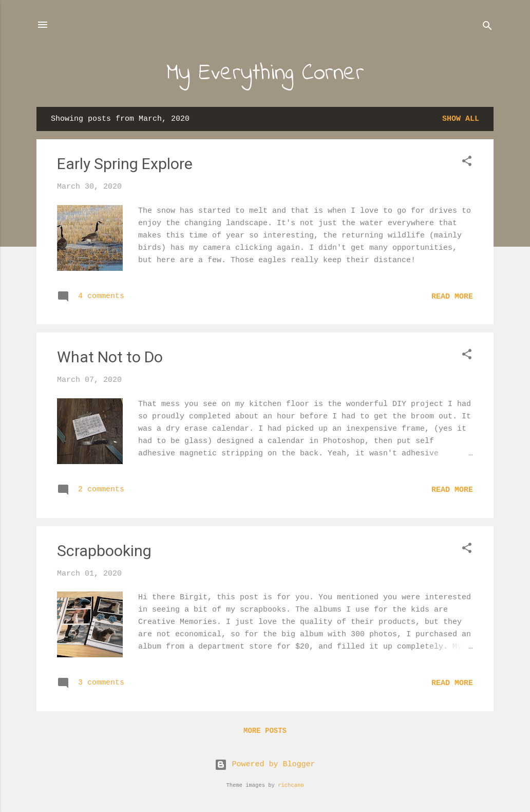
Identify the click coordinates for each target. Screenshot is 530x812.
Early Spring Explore (125, 164)
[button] (467, 163)
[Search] (487, 28)
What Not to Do (110, 357)
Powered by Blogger (265, 764)
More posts (265, 731)
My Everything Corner (265, 73)
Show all (461, 119)
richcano (291, 785)
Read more (452, 297)
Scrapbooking (104, 551)
